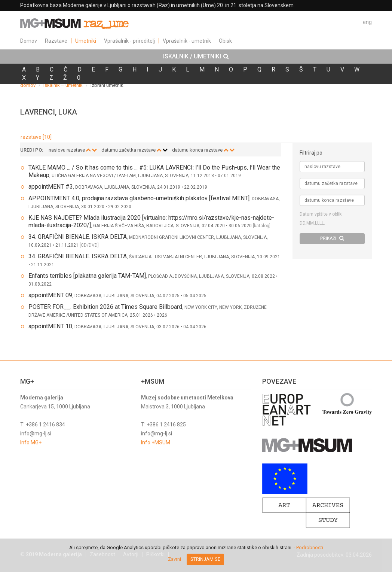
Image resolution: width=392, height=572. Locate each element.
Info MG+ (31, 442)
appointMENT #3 (51, 187)
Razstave (56, 41)
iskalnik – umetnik (63, 85)
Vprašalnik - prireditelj (129, 41)
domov (28, 85)
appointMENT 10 (50, 326)
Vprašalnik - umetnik (187, 41)
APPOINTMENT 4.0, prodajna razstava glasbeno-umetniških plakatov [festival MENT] (139, 198)
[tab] (196, 57)
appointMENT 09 (50, 295)
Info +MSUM (156, 442)
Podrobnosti (310, 547)
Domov (29, 41)
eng (367, 22)
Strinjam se (205, 559)
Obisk (225, 41)
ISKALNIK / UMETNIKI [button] (196, 57)
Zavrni (174, 559)
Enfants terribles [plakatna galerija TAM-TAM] (87, 276)
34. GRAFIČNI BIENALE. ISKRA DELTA (78, 237)
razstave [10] (36, 137)
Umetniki (86, 41)
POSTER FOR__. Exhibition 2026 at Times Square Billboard (105, 307)
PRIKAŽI (332, 238)
